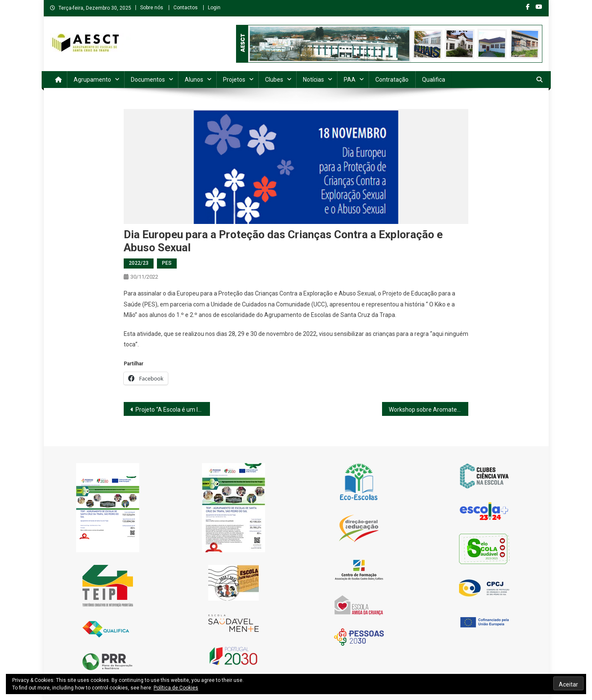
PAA (350, 80)
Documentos (148, 80)
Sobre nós (152, 8)
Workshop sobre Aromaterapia (429, 410)
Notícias (313, 80)
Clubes (274, 80)
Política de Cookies (176, 688)
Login (214, 8)
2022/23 (139, 263)
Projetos (234, 80)
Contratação (392, 80)
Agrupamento (92, 80)
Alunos (194, 80)
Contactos (186, 8)
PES (167, 263)
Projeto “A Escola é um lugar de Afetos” (173, 410)
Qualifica (434, 80)
